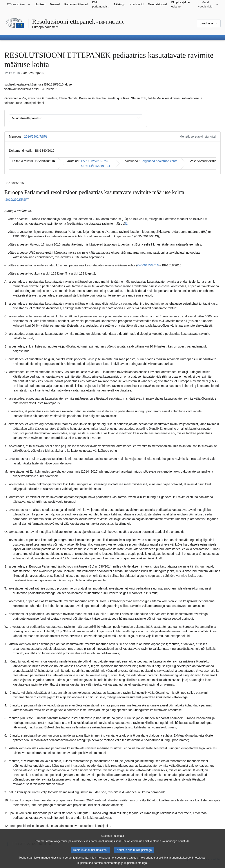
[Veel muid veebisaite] (208, 4)
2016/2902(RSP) (35, 136)
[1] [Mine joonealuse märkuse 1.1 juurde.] (127, 224)
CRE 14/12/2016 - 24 (96, 166)
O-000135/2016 (148, 265)
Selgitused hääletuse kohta (159, 161)
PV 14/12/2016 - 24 (94, 161)
